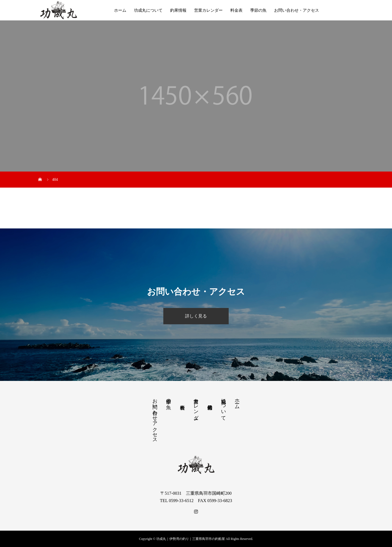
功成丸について (148, 10)
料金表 (236, 10)
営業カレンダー (208, 10)
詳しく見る (196, 316)
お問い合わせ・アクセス (297, 10)
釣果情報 (178, 10)
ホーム (120, 10)
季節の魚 (258, 10)
